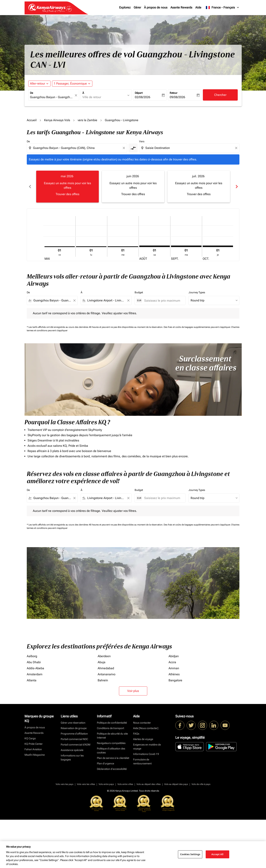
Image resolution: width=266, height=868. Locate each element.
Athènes (174, 723)
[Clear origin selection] (124, 148)
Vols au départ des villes (149, 833)
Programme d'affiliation (74, 782)
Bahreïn (103, 729)
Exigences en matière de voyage (147, 795)
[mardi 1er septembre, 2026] (186, 246)
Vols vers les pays (64, 833)
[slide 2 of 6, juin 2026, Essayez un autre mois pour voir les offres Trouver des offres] (133, 186)
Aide (198, 7)
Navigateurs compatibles (111, 791)
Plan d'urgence (105, 812)
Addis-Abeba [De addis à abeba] (35, 717)
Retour (174, 93)
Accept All (217, 854)
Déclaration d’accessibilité (112, 817)
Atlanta (32, 729)
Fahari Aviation (33, 798)
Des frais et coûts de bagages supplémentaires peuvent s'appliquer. (197, 327)
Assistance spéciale (72, 798)
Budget (139, 292)
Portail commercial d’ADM (76, 793)
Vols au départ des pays (176, 833)
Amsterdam (35, 723)
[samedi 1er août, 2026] (155, 246)
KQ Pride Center (34, 792)
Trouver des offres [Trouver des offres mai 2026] (67, 194)
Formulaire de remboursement (142, 810)
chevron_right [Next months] (236, 187)
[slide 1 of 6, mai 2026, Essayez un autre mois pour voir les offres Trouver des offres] (67, 186)
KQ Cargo (30, 787)
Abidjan (174, 704)
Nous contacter (142, 771)
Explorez (125, 7)
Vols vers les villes (86, 833)
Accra (172, 710)
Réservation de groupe (74, 776)
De (31, 93)
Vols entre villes (125, 833)
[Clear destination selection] (237, 148)
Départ (139, 93)
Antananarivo (107, 723)
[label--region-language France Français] (223, 8)
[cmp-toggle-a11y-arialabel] (133, 148)
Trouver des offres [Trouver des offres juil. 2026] (199, 194)
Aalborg (32, 704)
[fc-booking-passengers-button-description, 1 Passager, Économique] (70, 84)
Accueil (32, 120)
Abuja (102, 710)
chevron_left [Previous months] (30, 187)
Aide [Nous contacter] (146, 776)
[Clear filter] (74, 300)
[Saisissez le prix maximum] (163, 301)
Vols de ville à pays (201, 833)
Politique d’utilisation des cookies (111, 799)
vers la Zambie (87, 120)
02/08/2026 (143, 97)
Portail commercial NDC (74, 787)
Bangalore (175, 729)
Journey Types (197, 292)
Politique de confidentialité (112, 771)
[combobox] (52, 97)
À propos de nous (156, 7)
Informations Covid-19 (146, 802)
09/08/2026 (177, 97)
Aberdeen (104, 704)
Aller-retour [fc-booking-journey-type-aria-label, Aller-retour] (38, 84)
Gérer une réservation (73, 771)
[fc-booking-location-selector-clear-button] (77, 95)
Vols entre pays (106, 833)
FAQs (136, 782)
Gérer (137, 7)
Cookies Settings (190, 854)
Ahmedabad (106, 717)
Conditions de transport (110, 776)
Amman (174, 717)
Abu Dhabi (34, 710)
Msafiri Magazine (35, 803)
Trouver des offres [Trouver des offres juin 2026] (133, 194)
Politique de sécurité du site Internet (112, 784)
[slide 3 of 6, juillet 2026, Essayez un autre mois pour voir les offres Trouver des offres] (199, 186)
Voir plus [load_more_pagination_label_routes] (133, 739)
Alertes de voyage (143, 787)
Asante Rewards (181, 7)
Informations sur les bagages (72, 806)
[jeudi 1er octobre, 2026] (218, 246)
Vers (142, 141)
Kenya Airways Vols (57, 120)
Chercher (220, 95)
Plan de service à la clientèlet (113, 806)
